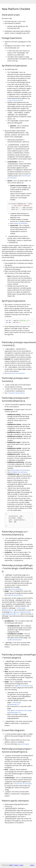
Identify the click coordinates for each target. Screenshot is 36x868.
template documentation (20, 223)
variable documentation (14, 640)
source (32, 865)
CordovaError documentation (16, 393)
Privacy (16, 865)
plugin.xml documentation (15, 589)
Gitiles (11, 865)
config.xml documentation (15, 100)
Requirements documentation (16, 373)
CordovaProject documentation (22, 784)
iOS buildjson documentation (19, 472)
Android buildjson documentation (20, 470)
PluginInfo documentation (15, 595)
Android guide (25, 744)
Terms (21, 865)
